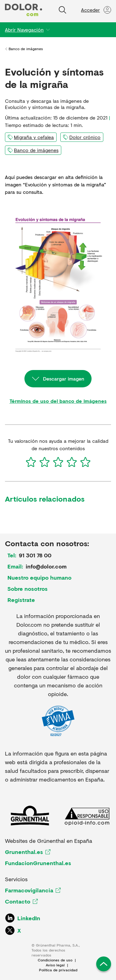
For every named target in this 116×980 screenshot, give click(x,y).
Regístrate (21, 600)
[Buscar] (62, 10)
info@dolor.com (46, 566)
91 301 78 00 (35, 555)
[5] (85, 462)
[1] (31, 462)
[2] (45, 462)
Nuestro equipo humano (39, 577)
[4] (72, 462)
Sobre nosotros (28, 589)
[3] (58, 462)
